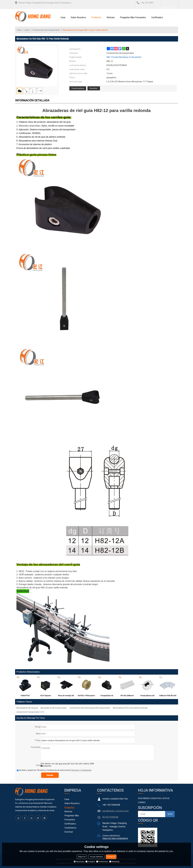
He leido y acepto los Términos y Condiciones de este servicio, (54, 770)
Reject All (82, 857)
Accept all (111, 857)
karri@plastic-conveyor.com (116, 811)
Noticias (111, 17)
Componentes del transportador (46, 30)
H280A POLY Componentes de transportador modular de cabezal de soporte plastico (25, 696)
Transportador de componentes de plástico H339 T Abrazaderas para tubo (107, 696)
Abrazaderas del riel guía (27, 708)
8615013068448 (110, 817)
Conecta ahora (78, 88)
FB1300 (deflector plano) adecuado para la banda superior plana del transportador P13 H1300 (127, 696)
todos (27, 30)
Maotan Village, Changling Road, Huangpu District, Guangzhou (45, 3)
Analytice (90, 862)
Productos (96, 17)
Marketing (114, 862)
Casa (63, 17)
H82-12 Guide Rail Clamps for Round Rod (124, 57)
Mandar (50, 775)
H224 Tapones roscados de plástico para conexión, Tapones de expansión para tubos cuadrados (46, 696)
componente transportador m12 (30, 712)
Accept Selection (96, 857)
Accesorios (46, 766)
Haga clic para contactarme (115, 838)
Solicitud (69, 832)
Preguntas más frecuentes (133, 17)
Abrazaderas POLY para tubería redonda (130, 708)
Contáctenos (70, 828)
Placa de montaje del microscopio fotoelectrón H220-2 (66, 696)
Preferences (102, 862)
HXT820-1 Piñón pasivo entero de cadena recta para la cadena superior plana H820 (86, 696)
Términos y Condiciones (81, 770)
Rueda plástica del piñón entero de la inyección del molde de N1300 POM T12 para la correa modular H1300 (147, 696)
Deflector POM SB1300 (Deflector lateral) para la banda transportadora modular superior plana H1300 (168, 696)
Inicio (19, 30)
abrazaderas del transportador (54, 708)
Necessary (79, 862)
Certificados (157, 17)
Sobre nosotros (78, 17)
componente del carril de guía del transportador (90, 708)
